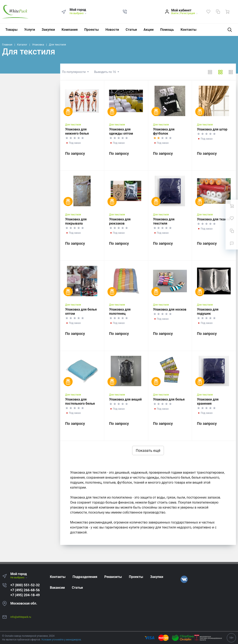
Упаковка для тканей (214, 219)
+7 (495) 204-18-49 (25, 595)
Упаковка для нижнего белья (77, 131)
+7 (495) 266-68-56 (25, 590)
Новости (112, 30)
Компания (70, 30)
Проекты (92, 30)
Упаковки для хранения (208, 401)
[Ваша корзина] (227, 12)
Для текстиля (73, 125)
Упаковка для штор (212, 129)
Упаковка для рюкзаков (120, 221)
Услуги (30, 30)
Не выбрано (78, 13)
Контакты (189, 30)
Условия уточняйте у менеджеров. (61, 640)
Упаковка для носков (170, 309)
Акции (149, 30)
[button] (125, 12)
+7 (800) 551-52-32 (25, 585)
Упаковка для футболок (164, 131)
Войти (175, 13)
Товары (12, 30)
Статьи (131, 30)
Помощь (167, 30)
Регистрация (188, 13)
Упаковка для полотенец (120, 312)
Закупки (48, 30)
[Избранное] (208, 12)
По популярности (74, 72)
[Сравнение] (218, 12)
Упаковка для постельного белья (80, 401)
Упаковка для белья (169, 399)
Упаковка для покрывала (76, 221)
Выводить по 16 (105, 72)
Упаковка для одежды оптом (121, 131)
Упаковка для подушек (208, 312)
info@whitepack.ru (21, 617)
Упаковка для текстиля (164, 221)
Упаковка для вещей (125, 399)
